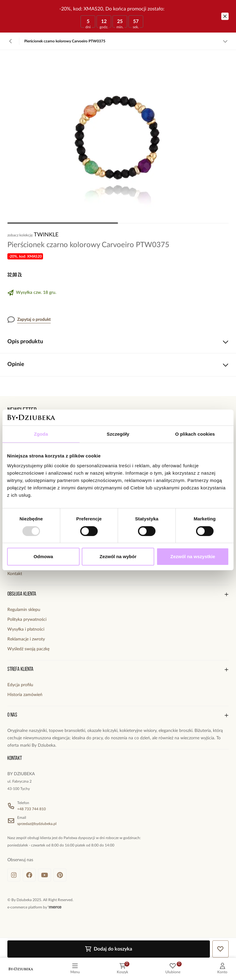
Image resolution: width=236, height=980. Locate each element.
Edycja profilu (20, 685)
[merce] (55, 907)
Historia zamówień (25, 695)
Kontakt (15, 574)
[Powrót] (11, 41)
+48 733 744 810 (31, 809)
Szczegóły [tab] (118, 434)
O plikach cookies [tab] (195, 434)
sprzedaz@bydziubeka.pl (37, 824)
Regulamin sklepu (24, 610)
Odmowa (43, 556)
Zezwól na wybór (118, 556)
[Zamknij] (225, 16)
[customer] (222, 969)
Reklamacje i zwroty (26, 639)
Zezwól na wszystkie (193, 556)
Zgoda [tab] (41, 434)
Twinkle (46, 235)
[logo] (21, 969)
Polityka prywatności (27, 620)
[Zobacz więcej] (225, 41)
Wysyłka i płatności (26, 629)
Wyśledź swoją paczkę (28, 649)
